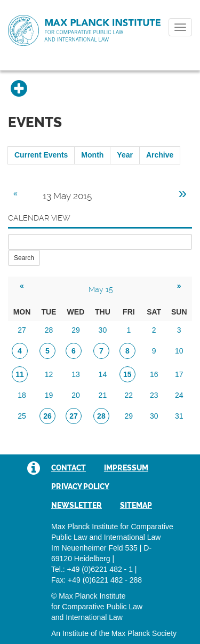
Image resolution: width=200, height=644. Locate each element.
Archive (160, 155)
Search (24, 258)
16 (154, 374)
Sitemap (136, 505)
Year (125, 155)
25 (22, 416)
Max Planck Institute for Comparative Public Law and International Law (84, 31)
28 (49, 330)
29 (76, 330)
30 (103, 330)
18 (22, 395)
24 (179, 395)
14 (103, 374)
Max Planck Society (144, 633)
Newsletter (77, 505)
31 (179, 416)
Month (92, 155)
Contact (69, 468)
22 (129, 395)
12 (49, 374)
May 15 (101, 289)
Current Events (41, 155)
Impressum (126, 468)
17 (179, 374)
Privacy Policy (80, 486)
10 (179, 351)
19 (49, 395)
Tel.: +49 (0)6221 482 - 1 (92, 569)
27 (22, 330)
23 (154, 395)
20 (76, 395)
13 (76, 374)
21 (103, 395)
